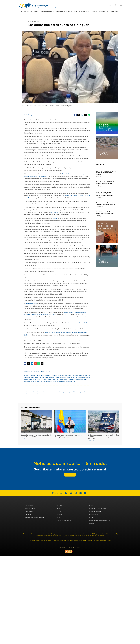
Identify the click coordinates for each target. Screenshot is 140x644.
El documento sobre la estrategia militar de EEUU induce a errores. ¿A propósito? (103, 437)
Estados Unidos (77, 377)
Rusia (74, 379)
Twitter (59, 511)
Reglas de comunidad (64, 521)
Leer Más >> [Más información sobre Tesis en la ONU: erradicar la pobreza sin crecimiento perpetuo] (99, 187)
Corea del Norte (43, 377)
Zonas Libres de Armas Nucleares (79, 323)
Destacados (52, 377)
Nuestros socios (30, 509)
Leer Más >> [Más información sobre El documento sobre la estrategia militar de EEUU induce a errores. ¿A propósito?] (91, 441)
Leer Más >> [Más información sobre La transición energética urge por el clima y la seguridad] (58, 439)
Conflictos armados (65, 376)
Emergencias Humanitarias (64, 377)
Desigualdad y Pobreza (82, 12)
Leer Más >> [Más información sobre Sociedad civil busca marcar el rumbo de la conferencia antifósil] (99, 176)
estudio (55, 218)
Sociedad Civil (61, 381)
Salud (70, 15)
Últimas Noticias (27, 12)
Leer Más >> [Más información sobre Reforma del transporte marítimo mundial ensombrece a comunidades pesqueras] (99, 197)
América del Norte (95, 511)
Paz (58, 379)
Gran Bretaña (86, 377)
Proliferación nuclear (66, 379)
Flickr (59, 518)
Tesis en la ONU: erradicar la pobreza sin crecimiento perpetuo (105, 183)
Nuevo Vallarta (52, 379)
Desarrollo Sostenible (64, 12)
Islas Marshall (28, 379)
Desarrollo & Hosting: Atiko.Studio (70, 548)
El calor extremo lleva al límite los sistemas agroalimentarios (106, 204)
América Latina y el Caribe (32, 376)
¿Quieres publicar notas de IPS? (35, 518)
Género (95, 12)
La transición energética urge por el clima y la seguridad (68, 436)
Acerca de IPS (29, 506)
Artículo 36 (55, 212)
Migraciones (114, 12)
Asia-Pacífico (93, 515)
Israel (35, 379)
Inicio (59, 509)
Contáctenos (29, 511)
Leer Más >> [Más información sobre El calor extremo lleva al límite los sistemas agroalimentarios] (99, 206)
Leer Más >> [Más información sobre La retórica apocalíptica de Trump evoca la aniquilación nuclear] (99, 217)
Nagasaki (44, 379)
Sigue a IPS (61, 506)
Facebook (60, 515)
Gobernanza (104, 12)
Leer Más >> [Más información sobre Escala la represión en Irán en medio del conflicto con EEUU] (24, 439)
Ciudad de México (45, 376)
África (91, 506)
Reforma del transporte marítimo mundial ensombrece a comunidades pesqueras (106, 194)
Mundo (39, 379)
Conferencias (55, 376)
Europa (92, 518)
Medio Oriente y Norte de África (100, 521)
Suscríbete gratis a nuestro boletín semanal (70, 469)
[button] (121, 5)
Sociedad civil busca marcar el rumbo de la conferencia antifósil (106, 173)
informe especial (31, 304)
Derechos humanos (47, 12)
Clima (36, 12)
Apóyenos (28, 515)
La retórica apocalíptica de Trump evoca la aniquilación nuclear (105, 213)
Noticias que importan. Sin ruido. (70, 463)
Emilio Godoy (28, 115)
